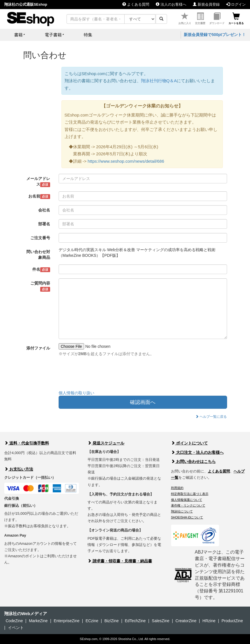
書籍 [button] (18, 35)
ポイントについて (189, 443)
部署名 (44, 224)
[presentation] (102, 375)
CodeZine (14, 621)
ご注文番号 (40, 238)
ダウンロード (217, 19)
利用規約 (177, 488)
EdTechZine (135, 621)
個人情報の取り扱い (76, 393)
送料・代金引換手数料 (27, 443)
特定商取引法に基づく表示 (190, 494)
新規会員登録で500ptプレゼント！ (215, 35)
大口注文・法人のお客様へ (197, 452)
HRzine (209, 621)
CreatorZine (186, 621)
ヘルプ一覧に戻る (211, 417)
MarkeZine (38, 621)
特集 (88, 35)
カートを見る (236, 19)
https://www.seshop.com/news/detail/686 (126, 161)
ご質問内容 (40, 286)
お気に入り (185, 19)
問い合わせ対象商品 (38, 255)
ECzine (92, 621)
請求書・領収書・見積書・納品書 (120, 561)
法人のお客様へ (171, 4)
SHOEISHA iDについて (187, 517)
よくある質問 (136, 4)
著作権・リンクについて (188, 505)
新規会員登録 (206, 4)
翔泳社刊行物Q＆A (159, 81)
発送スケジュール (106, 443)
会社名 (44, 210)
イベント (16, 628)
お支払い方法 (19, 469)
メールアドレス (38, 182)
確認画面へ (143, 402)
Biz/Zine (112, 621)
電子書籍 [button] (53, 35)
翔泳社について (182, 511)
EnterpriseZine (67, 621)
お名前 (39, 196)
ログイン (236, 4)
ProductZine (232, 621)
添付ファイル (38, 348)
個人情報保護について (187, 500)
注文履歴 (200, 19)
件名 (41, 270)
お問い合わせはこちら (193, 461)
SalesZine (161, 621)
